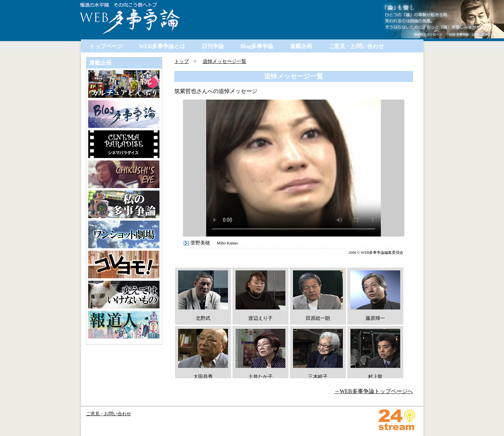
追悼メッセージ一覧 (224, 61)
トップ (182, 61)
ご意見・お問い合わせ (356, 46)
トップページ (106, 46)
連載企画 (301, 46)
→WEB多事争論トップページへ (374, 391)
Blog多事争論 (257, 46)
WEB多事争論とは (162, 46)
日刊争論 (213, 46)
